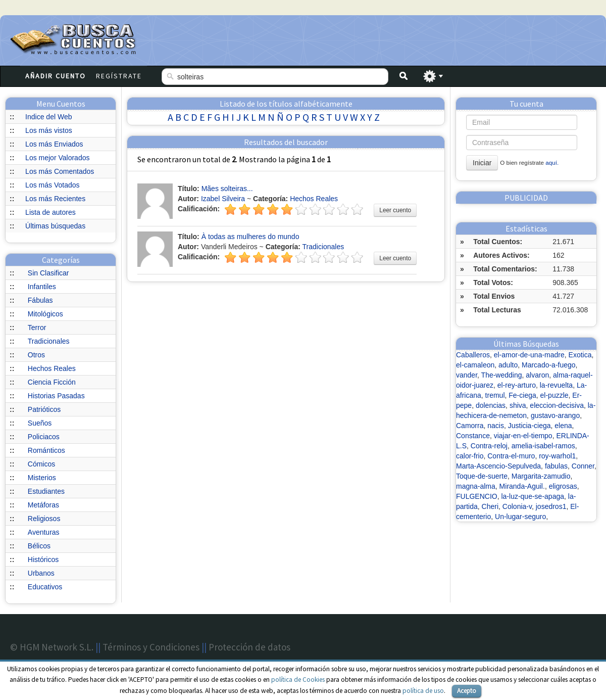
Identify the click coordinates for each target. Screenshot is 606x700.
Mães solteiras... (227, 189)
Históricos (43, 559)
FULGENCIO (477, 496)
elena (563, 426)
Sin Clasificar (48, 273)
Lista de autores (50, 212)
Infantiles (42, 287)
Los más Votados (52, 185)
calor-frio (470, 456)
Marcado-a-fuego (549, 365)
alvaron (537, 375)
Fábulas (40, 300)
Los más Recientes (55, 199)
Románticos (46, 450)
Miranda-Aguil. (522, 486)
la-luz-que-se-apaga (533, 496)
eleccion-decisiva (557, 405)
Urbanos (41, 573)
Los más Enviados (54, 144)
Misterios (42, 478)
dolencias (491, 405)
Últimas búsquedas (55, 226)
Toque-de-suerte (482, 476)
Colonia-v (517, 506)
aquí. (552, 162)
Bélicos (39, 546)
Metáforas (43, 505)
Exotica (580, 355)
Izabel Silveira (223, 199)
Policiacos (44, 437)
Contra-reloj (489, 446)
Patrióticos (44, 409)
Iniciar (482, 163)
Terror (37, 328)
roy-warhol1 (557, 456)
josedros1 (551, 506)
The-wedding (502, 375)
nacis (496, 426)
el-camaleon (475, 365)
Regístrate (119, 76)
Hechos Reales (52, 368)
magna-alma (476, 486)
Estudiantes (46, 491)
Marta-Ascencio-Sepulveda (498, 466)
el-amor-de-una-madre (529, 355)
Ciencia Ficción (52, 382)
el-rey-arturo (517, 385)
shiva (518, 405)
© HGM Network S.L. (52, 647)
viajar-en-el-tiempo (523, 436)
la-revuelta (556, 385)
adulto (508, 365)
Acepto (467, 691)
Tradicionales (49, 341)
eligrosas (563, 486)
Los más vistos (49, 130)
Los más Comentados (60, 171)
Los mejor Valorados (57, 158)
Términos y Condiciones (151, 647)
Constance (473, 436)
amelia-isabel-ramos (543, 446)
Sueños (40, 423)
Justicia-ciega (529, 426)
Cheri (490, 506)
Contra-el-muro (511, 456)
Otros (36, 355)
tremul (495, 395)
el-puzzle (554, 395)
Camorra (470, 426)
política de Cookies (298, 680)
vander (467, 375)
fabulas (556, 466)
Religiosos (44, 519)
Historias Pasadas (56, 396)
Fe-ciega (522, 395)
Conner (583, 466)
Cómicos (41, 464)
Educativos (45, 587)
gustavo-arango (555, 415)
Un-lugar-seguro (520, 517)
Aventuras (44, 532)
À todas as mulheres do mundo (250, 237)
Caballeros (473, 355)
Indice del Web (48, 117)
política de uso (423, 691)
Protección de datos (249, 647)
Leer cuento (395, 210)
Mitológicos (45, 314)
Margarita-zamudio (541, 476)
